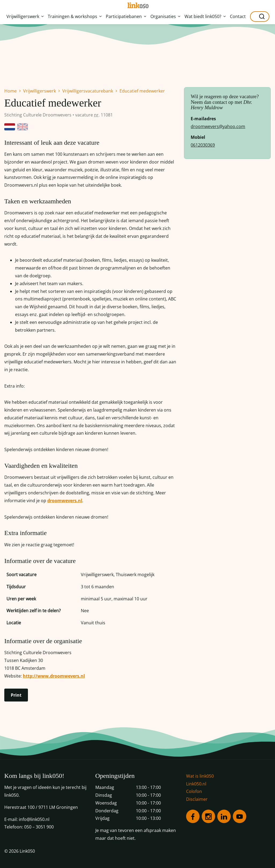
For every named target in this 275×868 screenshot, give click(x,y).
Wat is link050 (200, 776)
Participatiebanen (126, 16)
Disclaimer (197, 799)
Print (16, 695)
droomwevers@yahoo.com (218, 126)
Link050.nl (196, 784)
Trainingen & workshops (75, 16)
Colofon (194, 791)
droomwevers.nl (65, 501)
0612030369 (203, 145)
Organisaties (165, 16)
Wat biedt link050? (205, 16)
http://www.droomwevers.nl (54, 676)
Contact (238, 16)
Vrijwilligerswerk (25, 16)
